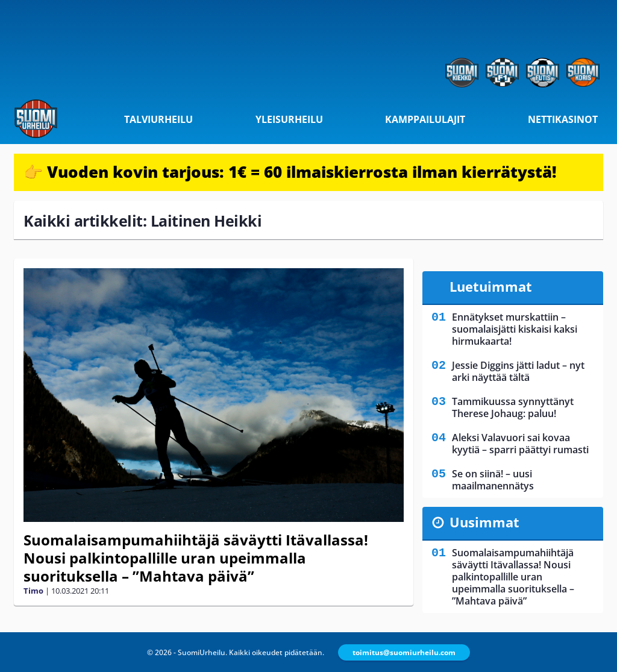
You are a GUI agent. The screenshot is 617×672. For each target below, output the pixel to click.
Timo (33, 591)
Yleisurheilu (289, 119)
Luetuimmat (491, 286)
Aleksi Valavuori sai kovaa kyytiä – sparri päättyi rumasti (520, 444)
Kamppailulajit (425, 119)
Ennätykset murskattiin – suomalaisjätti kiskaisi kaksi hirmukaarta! (515, 329)
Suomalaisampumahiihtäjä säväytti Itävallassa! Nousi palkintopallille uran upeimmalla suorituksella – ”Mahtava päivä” (196, 558)
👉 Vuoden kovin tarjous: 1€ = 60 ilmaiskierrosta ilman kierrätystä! (290, 172)
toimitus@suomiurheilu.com (404, 652)
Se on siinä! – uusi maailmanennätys (493, 480)
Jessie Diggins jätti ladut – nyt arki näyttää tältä (518, 371)
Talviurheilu (158, 119)
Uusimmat (484, 522)
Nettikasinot (563, 119)
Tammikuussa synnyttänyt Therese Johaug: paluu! (513, 407)
